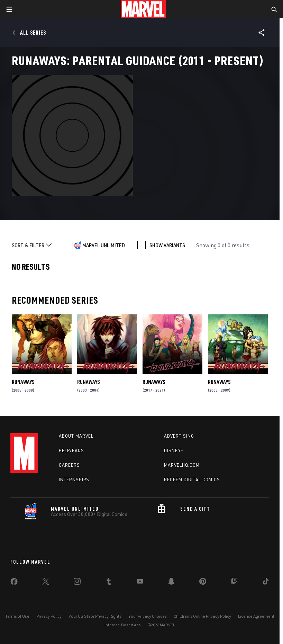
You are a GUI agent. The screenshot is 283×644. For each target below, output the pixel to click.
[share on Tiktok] (266, 583)
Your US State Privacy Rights (95, 616)
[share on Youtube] (140, 583)
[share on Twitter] (46, 583)
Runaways (23, 382)
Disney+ (174, 450)
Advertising (179, 436)
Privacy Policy (49, 616)
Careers (69, 465)
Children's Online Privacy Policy (202, 616)
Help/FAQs (71, 450)
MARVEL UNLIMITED (104, 245)
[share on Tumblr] (109, 583)
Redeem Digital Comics (192, 480)
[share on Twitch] (234, 583)
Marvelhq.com (182, 465)
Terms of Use (17, 616)
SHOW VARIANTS (167, 245)
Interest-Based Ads (123, 625)
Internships (74, 480)
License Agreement (256, 616)
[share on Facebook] (14, 583)
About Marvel (76, 436)
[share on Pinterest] (203, 583)
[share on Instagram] (77, 583)
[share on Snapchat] (171, 583)
